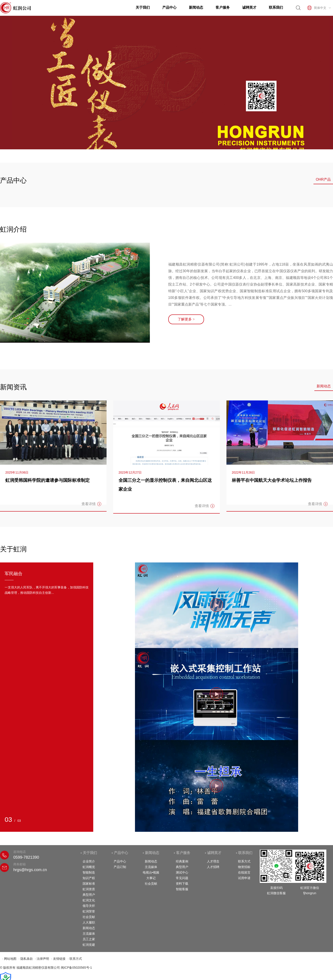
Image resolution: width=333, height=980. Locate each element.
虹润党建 (89, 945)
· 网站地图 (9, 959)
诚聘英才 (249, 7)
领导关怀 (89, 906)
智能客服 (182, 889)
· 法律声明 (42, 959)
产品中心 (169, 7)
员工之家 (89, 939)
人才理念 (213, 861)
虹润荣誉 (89, 911)
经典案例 (182, 861)
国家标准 (89, 884)
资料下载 (182, 884)
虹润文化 (89, 900)
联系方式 (244, 861)
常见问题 (182, 878)
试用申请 (244, 878)
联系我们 (276, 7)
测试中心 (182, 872)
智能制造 (89, 872)
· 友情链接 (58, 959)
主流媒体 (89, 934)
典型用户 (89, 895)
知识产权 (89, 878)
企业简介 (89, 861)
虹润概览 (89, 867)
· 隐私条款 (26, 959)
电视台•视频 (151, 872)
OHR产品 (323, 179)
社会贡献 (89, 917)
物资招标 (244, 867)
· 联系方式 (75, 959)
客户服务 (223, 7)
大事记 (151, 878)
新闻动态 (196, 7)
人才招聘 (213, 867)
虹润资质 (89, 889)
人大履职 (89, 922)
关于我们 (143, 7)
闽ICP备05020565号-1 (76, 968)
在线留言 (244, 872)
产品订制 (120, 867)
